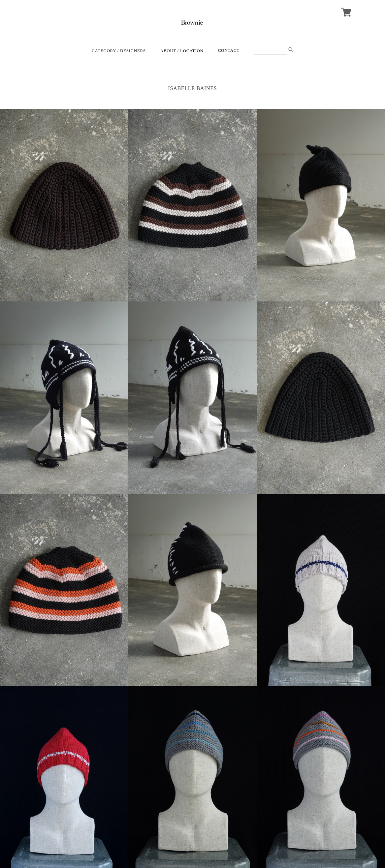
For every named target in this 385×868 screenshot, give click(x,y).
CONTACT (229, 50)
